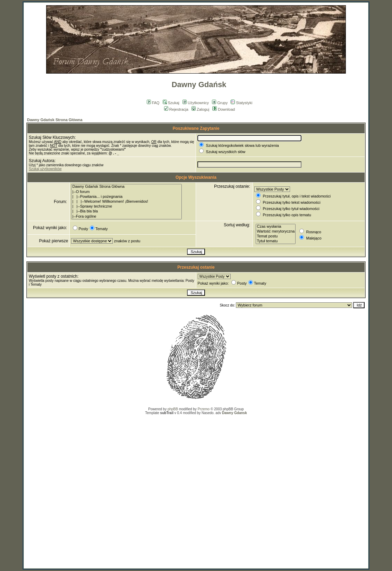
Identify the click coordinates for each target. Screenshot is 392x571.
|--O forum (126, 192)
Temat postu (276, 236)
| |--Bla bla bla (126, 211)
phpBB (173, 409)
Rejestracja (176, 109)
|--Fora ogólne (126, 217)
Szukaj (171, 103)
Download (224, 109)
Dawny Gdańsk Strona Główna (55, 120)
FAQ (153, 103)
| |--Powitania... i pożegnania (126, 197)
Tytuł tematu (276, 241)
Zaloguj (200, 109)
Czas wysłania (276, 227)
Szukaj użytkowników (45, 169)
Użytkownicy (196, 103)
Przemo (204, 409)
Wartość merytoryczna (276, 232)
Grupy (220, 103)
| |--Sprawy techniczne (126, 207)
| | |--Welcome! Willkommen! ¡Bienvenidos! (126, 202)
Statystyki (241, 103)
